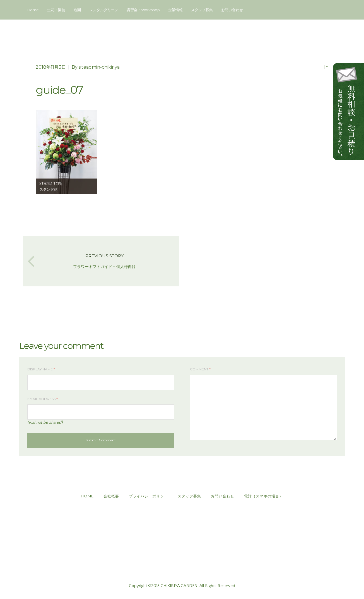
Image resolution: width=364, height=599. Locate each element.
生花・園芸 (56, 10)
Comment (200, 369)
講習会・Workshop (143, 10)
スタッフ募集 (202, 10)
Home (33, 10)
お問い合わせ (232, 10)
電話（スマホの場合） (264, 496)
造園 (77, 10)
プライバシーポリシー (148, 496)
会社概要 (111, 496)
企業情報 (175, 10)
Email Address (43, 399)
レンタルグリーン (104, 10)
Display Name (41, 369)
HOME (87, 496)
